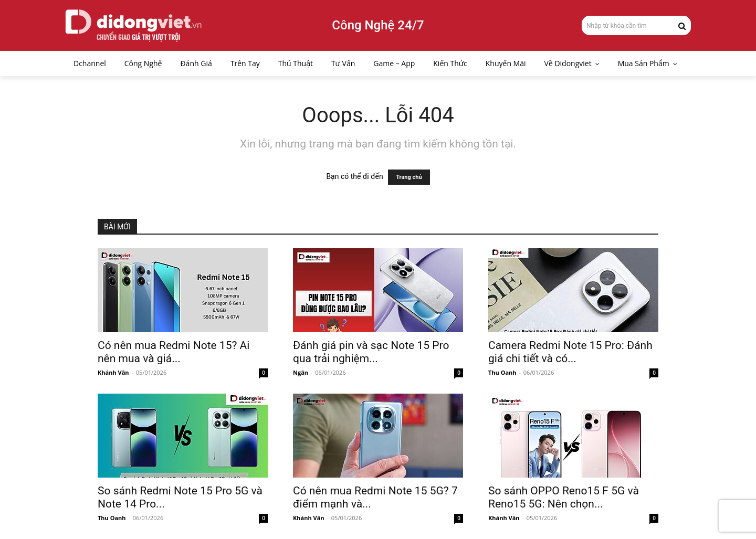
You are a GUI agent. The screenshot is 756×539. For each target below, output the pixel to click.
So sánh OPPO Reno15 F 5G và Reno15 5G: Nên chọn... (564, 497)
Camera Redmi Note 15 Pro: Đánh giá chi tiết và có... (570, 352)
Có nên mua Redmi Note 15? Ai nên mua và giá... (174, 352)
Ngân (301, 372)
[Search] (682, 25)
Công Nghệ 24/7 (378, 25)
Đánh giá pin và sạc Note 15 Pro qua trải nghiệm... (371, 352)
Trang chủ (409, 177)
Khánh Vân (113, 372)
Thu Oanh (502, 372)
